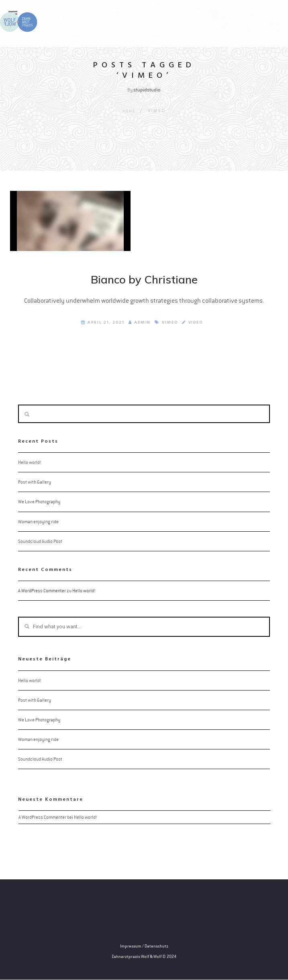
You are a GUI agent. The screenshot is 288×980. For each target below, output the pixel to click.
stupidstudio (147, 90)
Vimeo (170, 323)
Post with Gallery (35, 482)
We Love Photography (39, 502)
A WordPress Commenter (42, 591)
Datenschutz (156, 946)
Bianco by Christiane (144, 280)
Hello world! (30, 463)
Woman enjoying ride (38, 522)
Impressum (131, 946)
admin (139, 323)
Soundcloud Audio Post (40, 541)
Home (129, 111)
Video (196, 323)
